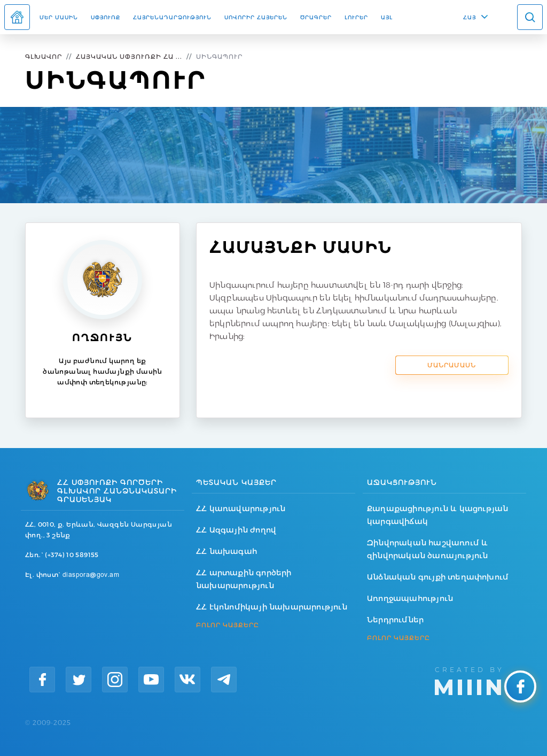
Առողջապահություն (410, 598)
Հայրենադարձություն (172, 17)
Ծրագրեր (316, 17)
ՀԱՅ (470, 17)
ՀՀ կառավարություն (241, 508)
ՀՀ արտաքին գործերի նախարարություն (244, 579)
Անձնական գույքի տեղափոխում (438, 577)
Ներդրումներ (395, 620)
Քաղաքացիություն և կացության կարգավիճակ (437, 515)
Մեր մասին (59, 17)
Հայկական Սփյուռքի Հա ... (129, 56)
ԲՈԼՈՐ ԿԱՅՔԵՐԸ (228, 625)
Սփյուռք (106, 17)
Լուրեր (356, 17)
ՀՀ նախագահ (226, 551)
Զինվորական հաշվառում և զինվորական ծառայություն (428, 549)
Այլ (387, 17)
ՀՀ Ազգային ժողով (236, 530)
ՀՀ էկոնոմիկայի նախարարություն (272, 607)
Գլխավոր (44, 56)
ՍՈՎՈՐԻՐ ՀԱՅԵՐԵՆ (256, 17)
